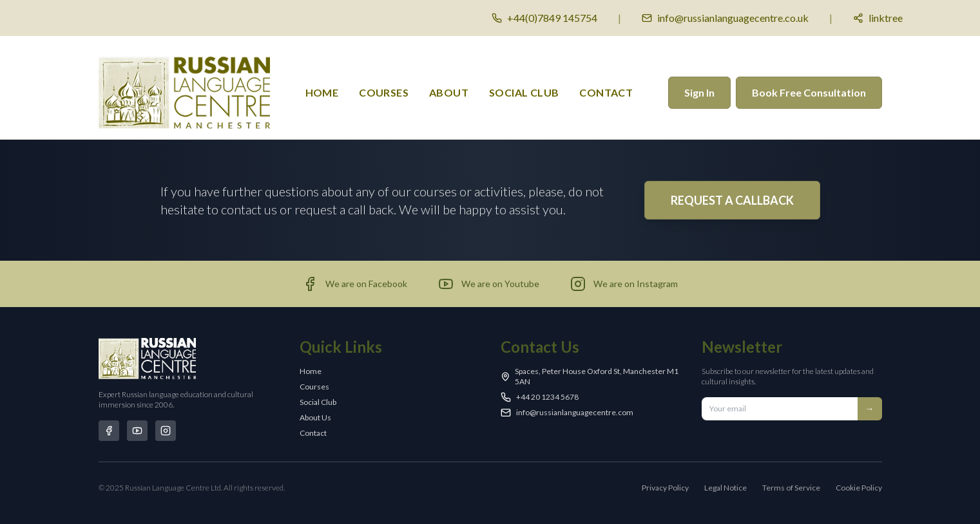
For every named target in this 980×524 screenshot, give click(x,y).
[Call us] (544, 18)
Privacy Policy (665, 488)
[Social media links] (878, 18)
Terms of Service (791, 488)
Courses (314, 387)
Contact (606, 92)
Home (322, 92)
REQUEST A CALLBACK (732, 200)
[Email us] (725, 18)
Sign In (699, 92)
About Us (315, 417)
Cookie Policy (859, 488)
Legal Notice (725, 488)
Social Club (524, 92)
